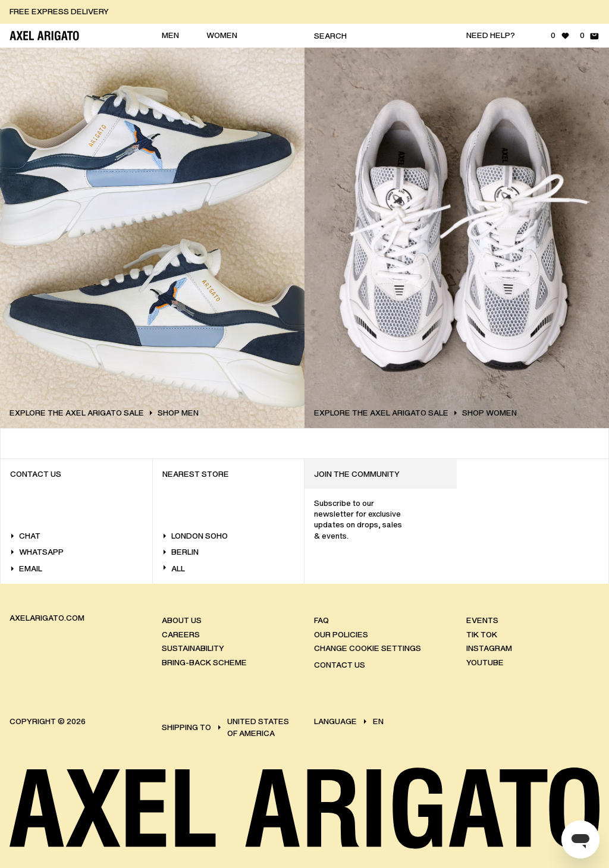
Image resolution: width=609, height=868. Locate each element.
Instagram (489, 648)
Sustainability (193, 648)
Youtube (485, 663)
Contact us (340, 665)
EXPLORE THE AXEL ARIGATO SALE (104, 413)
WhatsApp (37, 552)
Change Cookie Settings (368, 648)
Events (482, 620)
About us (182, 620)
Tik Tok (482, 635)
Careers (181, 635)
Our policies (341, 635)
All (174, 569)
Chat (25, 536)
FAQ (321, 620)
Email (26, 569)
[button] (304, 12)
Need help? (491, 35)
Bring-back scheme (204, 663)
